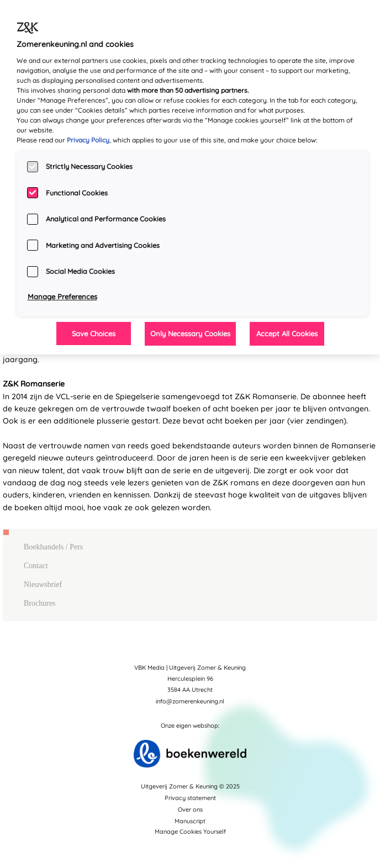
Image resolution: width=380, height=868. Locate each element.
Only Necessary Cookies (190, 334)
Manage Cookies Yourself (190, 832)
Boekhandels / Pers (53, 547)
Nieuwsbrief (43, 584)
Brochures (40, 603)
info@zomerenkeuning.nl (190, 701)
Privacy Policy (88, 140)
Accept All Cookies (287, 334)
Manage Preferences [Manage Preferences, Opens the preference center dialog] (62, 297)
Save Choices (94, 334)
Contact (36, 566)
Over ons (190, 809)
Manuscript (190, 821)
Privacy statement (190, 798)
